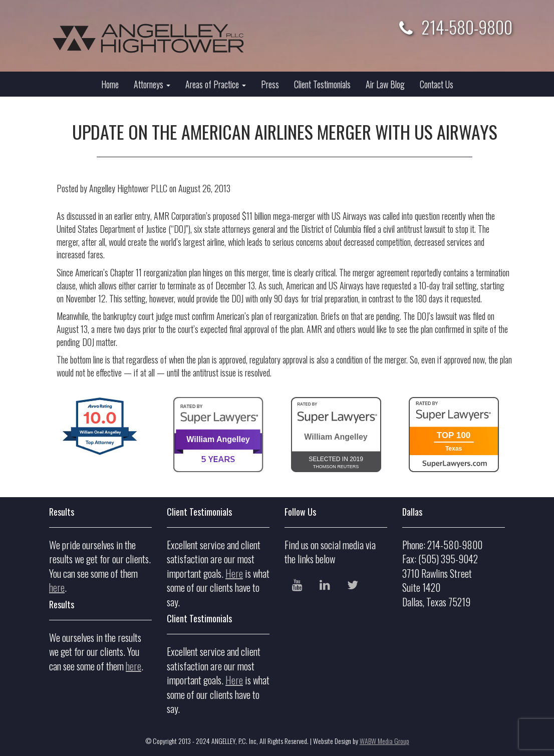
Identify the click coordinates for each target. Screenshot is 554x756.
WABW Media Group (384, 741)
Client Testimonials (322, 84)
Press (270, 84)
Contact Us (437, 84)
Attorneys (152, 84)
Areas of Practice (216, 84)
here (57, 587)
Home (110, 84)
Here (234, 573)
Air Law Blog (385, 84)
